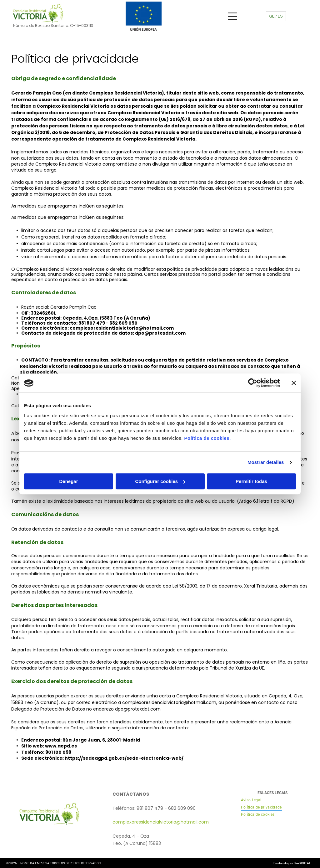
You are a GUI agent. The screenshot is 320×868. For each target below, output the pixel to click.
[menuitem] (251, 800)
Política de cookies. (207, 438)
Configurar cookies (160, 481)
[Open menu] (232, 16)
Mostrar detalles (266, 462)
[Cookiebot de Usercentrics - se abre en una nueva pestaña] (253, 383)
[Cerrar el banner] (294, 383)
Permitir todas (251, 481)
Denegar (68, 481)
